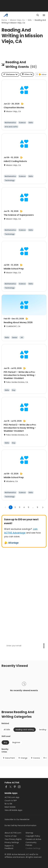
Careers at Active (33, 839)
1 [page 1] (11, 507)
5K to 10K (8, 804)
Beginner (16, 742)
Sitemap (29, 833)
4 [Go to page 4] (24, 507)
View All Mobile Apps (13, 810)
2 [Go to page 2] (15, 507)
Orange (23, 758)
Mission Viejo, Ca (17, 20)
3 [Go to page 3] (20, 507)
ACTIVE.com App (12, 797)
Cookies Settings (33, 848)
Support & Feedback (9, 847)
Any (5, 742)
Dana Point (9, 758)
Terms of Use (11, 836)
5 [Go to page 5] (29, 507)
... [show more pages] (33, 507)
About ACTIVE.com (13, 833)
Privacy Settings (12, 842)
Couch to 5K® (11, 801)
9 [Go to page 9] (37, 507)
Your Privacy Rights (13, 839)
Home (4, 20)
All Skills (7, 730)
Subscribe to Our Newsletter (17, 819)
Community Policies (31, 844)
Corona (35, 758)
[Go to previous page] (5, 507)
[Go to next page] (43, 507)
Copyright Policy (33, 836)
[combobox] (10, 74)
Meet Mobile (10, 807)
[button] (27, 74)
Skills (30, 20)
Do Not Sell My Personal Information (20, 825)
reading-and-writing (25, 730)
